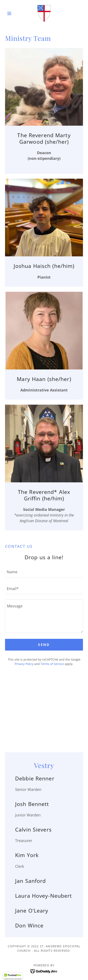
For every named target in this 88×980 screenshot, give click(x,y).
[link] (44, 13)
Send (44, 645)
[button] (11, 13)
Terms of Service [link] (52, 664)
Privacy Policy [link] (24, 664)
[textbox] (44, 572)
